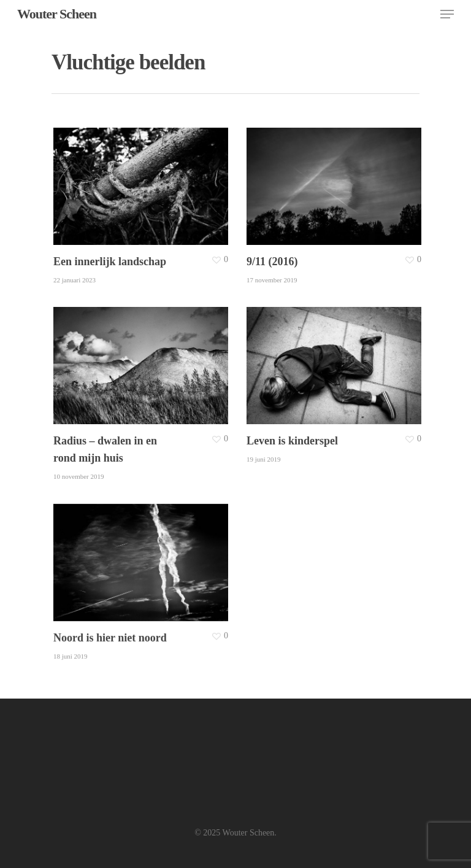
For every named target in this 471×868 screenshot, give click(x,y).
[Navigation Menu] (447, 14)
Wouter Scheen (57, 14)
